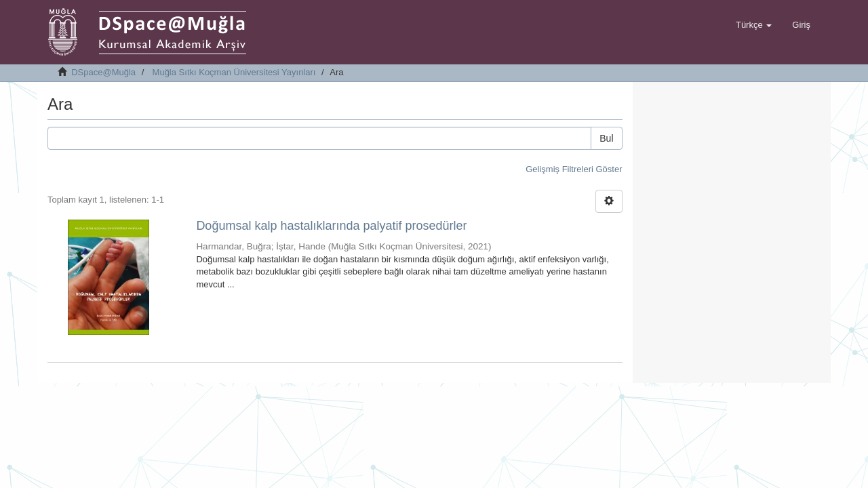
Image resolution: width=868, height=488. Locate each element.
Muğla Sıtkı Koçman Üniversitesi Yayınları (234, 72)
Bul (606, 138)
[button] (754, 25)
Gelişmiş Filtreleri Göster (574, 169)
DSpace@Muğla (103, 72)
